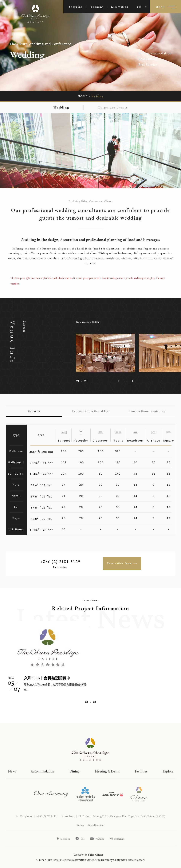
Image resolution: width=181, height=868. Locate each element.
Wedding (60, 107)
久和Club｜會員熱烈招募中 (47, 678)
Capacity (34, 411)
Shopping (76, 7)
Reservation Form (122, 564)
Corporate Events (114, 107)
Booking (97, 7)
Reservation (120, 7)
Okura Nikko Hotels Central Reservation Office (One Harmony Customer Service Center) (90, 860)
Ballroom (24, 326)
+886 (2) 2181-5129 (60, 562)
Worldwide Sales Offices (89, 855)
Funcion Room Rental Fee (90, 411)
